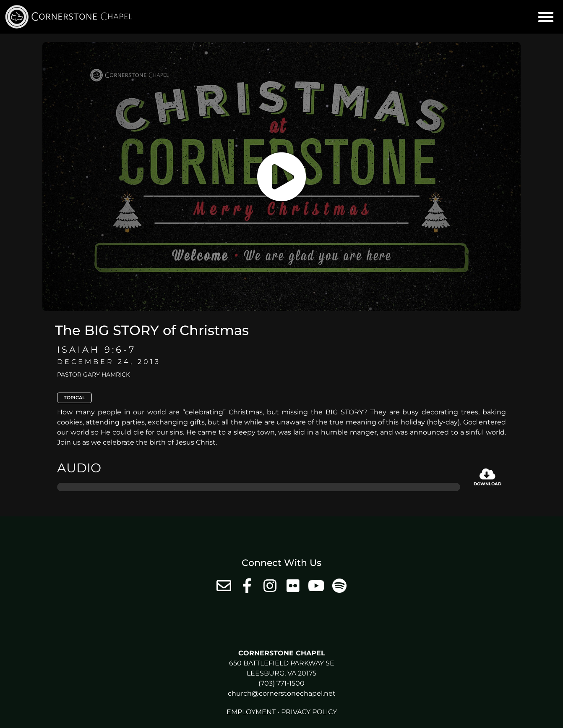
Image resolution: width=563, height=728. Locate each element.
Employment (251, 712)
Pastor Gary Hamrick (94, 374)
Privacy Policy (309, 712)
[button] (546, 17)
